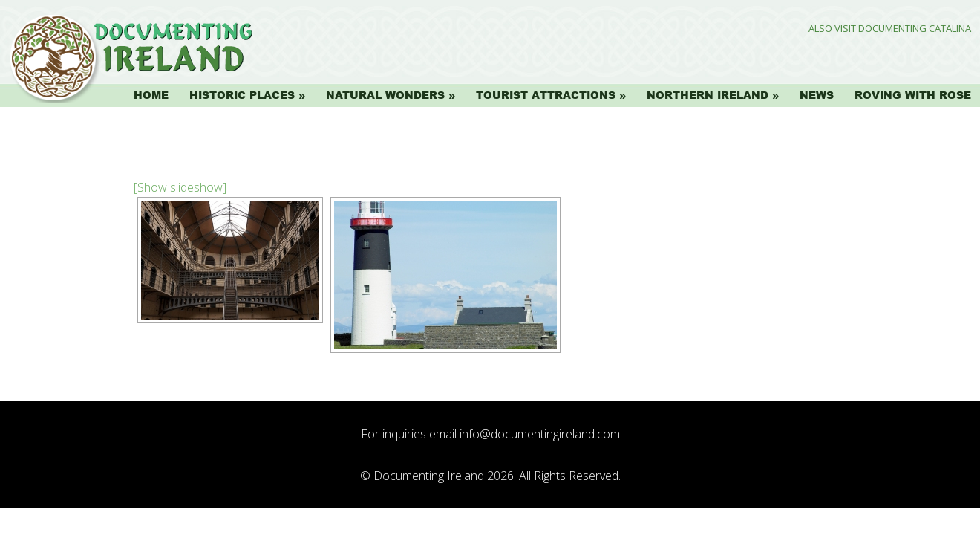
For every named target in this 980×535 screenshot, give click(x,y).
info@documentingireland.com (540, 434)
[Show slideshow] (180, 187)
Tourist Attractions (546, 95)
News (817, 95)
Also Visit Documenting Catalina (890, 29)
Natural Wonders (385, 95)
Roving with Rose (913, 95)
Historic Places (242, 95)
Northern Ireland (708, 95)
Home (151, 95)
